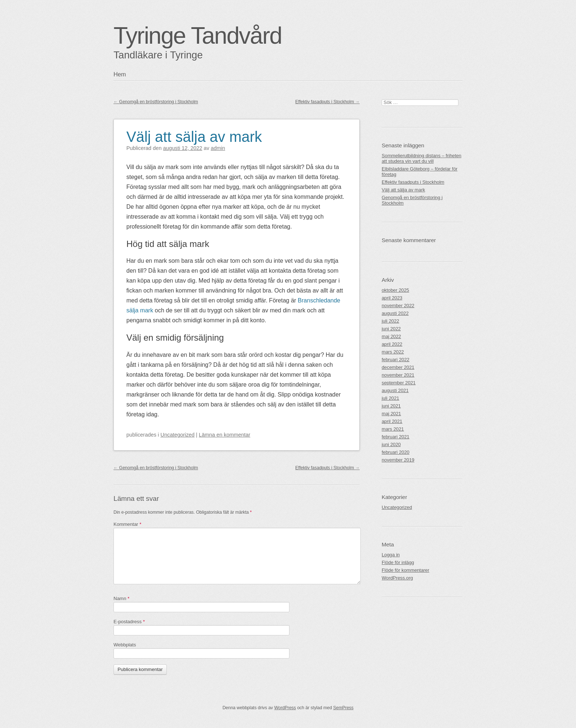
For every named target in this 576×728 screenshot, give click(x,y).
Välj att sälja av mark (194, 137)
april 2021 (392, 421)
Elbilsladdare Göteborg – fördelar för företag (420, 172)
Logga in (391, 555)
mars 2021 (393, 429)
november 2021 (398, 375)
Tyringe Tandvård (198, 36)
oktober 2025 (395, 290)
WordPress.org (397, 578)
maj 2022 (391, 336)
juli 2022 (390, 321)
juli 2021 (390, 398)
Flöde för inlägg (398, 562)
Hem (120, 74)
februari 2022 (395, 360)
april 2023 (392, 298)
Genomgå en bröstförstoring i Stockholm (156, 102)
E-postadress (129, 622)
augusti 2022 (395, 313)
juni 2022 (391, 329)
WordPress (285, 708)
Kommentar (127, 524)
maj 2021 (391, 414)
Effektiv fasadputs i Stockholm (327, 102)
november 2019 (398, 460)
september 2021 (399, 383)
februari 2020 (395, 452)
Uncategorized (178, 435)
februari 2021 (395, 437)
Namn (121, 598)
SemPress (343, 708)
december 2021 (398, 367)
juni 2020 (391, 444)
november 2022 (398, 306)
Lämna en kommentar (224, 435)
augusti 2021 (395, 390)
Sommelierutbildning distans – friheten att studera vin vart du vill (422, 158)
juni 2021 (391, 406)
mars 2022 (393, 352)
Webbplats (125, 645)
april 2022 (392, 344)
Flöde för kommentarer (405, 570)
